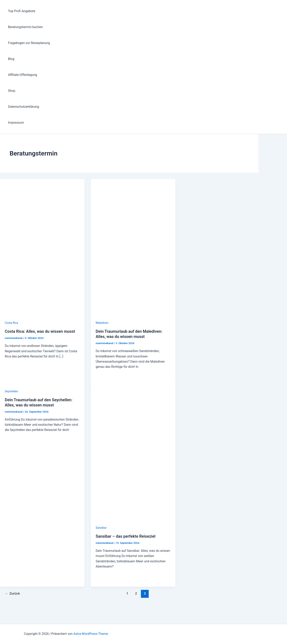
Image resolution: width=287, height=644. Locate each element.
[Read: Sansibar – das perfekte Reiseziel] (133, 522)
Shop (12, 91)
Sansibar (101, 528)
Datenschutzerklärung (24, 107)
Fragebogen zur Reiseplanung (29, 43)
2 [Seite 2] (136, 593)
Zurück (13, 593)
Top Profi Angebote (22, 11)
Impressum (16, 123)
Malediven (102, 323)
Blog (11, 59)
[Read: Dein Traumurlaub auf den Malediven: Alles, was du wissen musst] (133, 318)
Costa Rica (11, 323)
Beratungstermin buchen (25, 27)
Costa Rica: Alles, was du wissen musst (40, 331)
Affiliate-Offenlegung (23, 75)
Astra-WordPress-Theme (91, 634)
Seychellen (11, 391)
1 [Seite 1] (127, 593)
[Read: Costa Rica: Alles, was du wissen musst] (42, 318)
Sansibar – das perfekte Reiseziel (126, 536)
